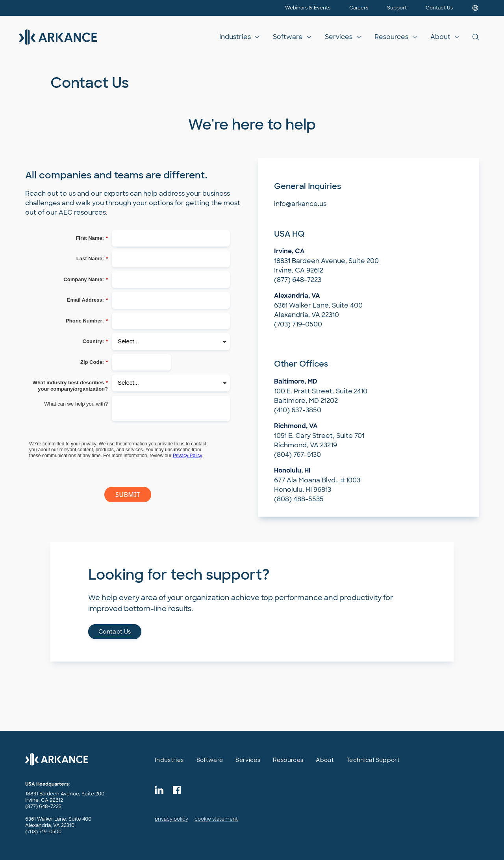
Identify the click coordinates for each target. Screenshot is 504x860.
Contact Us (439, 8)
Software (288, 37)
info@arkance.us (300, 204)
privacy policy (171, 819)
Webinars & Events (308, 8)
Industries (235, 37)
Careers (359, 8)
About (440, 37)
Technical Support (373, 760)
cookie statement (216, 819)
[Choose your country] (475, 8)
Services (339, 37)
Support (397, 8)
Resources (391, 37)
